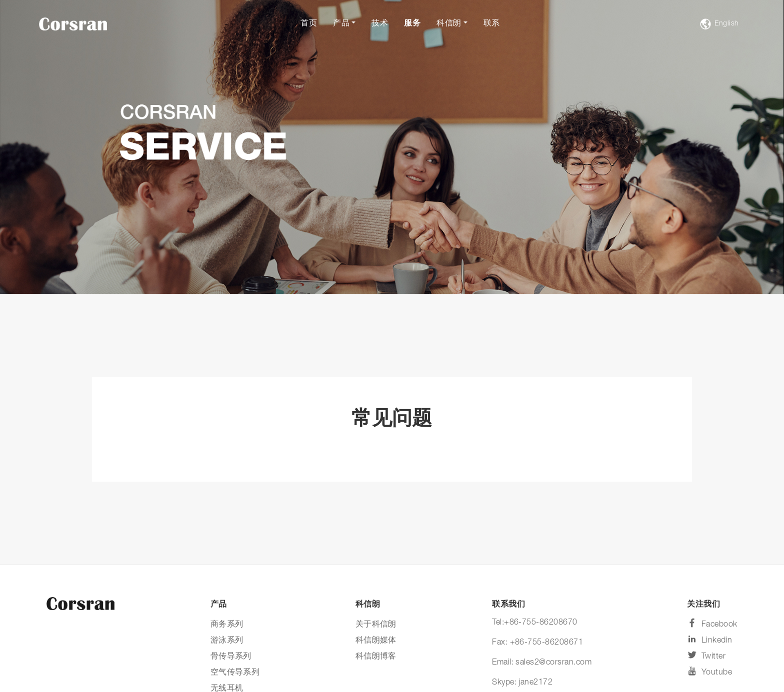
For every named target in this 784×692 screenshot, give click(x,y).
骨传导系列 (231, 657)
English (719, 24)
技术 (380, 24)
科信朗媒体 (376, 641)
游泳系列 (227, 641)
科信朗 (449, 24)
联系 (492, 24)
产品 (341, 24)
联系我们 (508, 605)
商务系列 (227, 625)
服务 (412, 24)
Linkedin (709, 639)
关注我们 (703, 605)
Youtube (709, 671)
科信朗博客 (376, 657)
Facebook (712, 623)
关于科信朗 (376, 625)
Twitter (706, 655)
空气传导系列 (235, 673)
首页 (309, 24)
